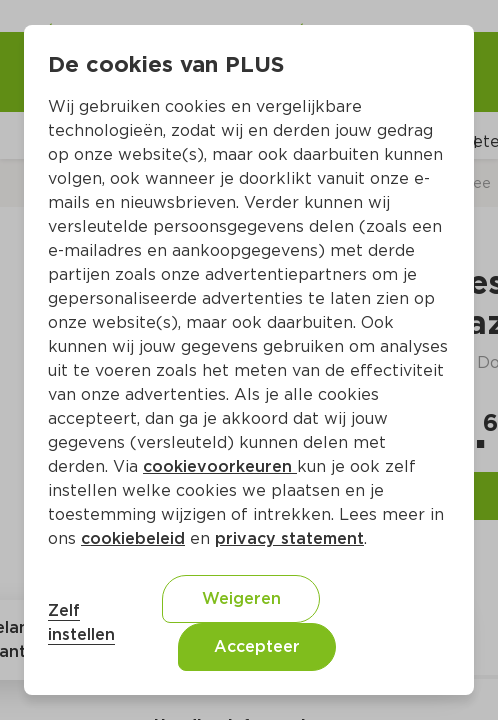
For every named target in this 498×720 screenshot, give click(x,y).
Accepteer (257, 646)
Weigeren (241, 598)
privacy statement (289, 538)
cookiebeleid (133, 538)
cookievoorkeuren (220, 466)
